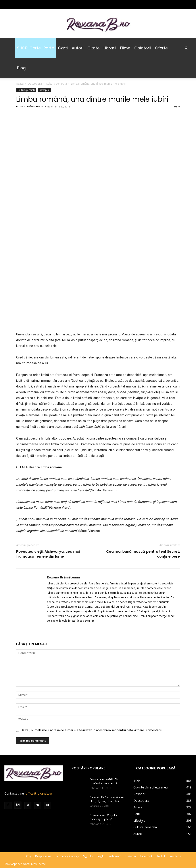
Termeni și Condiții (67, 856)
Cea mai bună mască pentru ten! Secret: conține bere (143, 554)
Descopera (35, 84)
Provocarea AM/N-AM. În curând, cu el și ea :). (106, 781)
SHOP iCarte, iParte (36, 48)
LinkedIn (131, 856)
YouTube (175, 856)
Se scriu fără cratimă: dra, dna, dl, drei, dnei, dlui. (107, 799)
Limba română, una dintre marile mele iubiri (92, 99)
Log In (101, 856)
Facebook (146, 856)
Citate (93, 48)
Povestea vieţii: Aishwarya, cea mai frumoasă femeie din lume (48, 554)
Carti (63, 48)
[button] (186, 48)
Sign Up (88, 856)
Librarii (110, 48)
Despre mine (43, 856)
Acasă (20, 84)
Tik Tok (161, 856)
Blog (21, 68)
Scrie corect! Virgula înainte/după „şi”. (103, 817)
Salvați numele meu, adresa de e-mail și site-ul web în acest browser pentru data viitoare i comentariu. (92, 730)
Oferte (161, 48)
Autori (78, 48)
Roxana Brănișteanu (30, 106)
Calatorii (143, 48)
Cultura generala (56, 84)
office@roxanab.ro (39, 793)
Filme (125, 48)
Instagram (115, 856)
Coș (29, 856)
